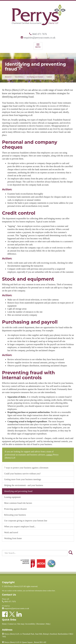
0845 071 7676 (40, 34)
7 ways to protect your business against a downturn (26, 468)
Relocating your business (15, 515)
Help (48, 624)
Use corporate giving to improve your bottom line (26, 521)
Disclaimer (41, 624)
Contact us (12, 624)
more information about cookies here (43, 591)
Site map (21, 624)
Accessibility (30, 624)
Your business (19, 77)
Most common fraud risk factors (18, 503)
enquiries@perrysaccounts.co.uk (39, 38)
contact (49, 455)
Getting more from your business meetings (23, 479)
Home (4, 624)
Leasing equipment (12, 497)
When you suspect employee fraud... (20, 527)
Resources (8, 77)
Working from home (13, 538)
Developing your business (35, 77)
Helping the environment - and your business (24, 485)
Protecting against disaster (16, 509)
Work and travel (11, 532)
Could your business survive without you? (22, 474)
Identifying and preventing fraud (18, 491)
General (49, 77)
